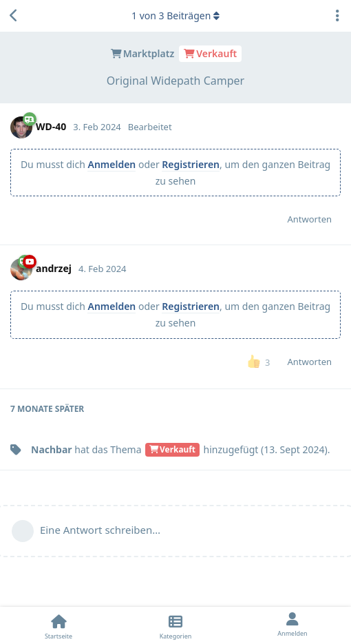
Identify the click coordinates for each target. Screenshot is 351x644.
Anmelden (111, 164)
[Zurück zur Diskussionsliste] (14, 16)
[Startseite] (58, 625)
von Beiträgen (175, 15)
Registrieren (191, 164)
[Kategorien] (175, 625)
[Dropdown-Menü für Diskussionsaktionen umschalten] (337, 16)
